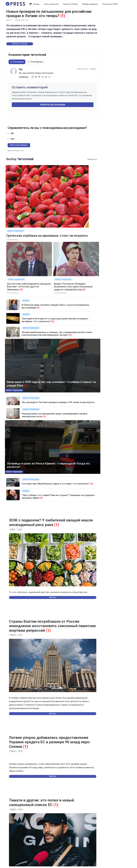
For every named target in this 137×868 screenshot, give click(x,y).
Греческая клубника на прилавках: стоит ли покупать (47, 236)
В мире (34, 4)
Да (12, 133)
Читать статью (20, 44)
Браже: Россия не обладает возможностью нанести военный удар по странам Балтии (73, 287)
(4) (41, 498)
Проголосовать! (19, 145)
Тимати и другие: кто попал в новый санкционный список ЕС (41, 802)
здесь (29, 99)
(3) (44, 416)
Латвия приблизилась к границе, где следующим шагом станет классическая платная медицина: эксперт (57, 334)
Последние (17, 62)
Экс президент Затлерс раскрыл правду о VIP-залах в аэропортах (58, 402)
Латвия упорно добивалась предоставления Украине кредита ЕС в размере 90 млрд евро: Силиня (50, 742)
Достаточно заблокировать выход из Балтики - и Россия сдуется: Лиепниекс (29, 287)
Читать (53, 597)
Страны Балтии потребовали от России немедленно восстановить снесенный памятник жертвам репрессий (52, 626)
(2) (84, 289)
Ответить (24, 77)
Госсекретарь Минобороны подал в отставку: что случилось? (56, 484)
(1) (63, 16)
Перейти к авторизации (53, 105)
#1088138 (93, 69)
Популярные (35, 62)
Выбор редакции (90, 4)
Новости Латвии (70, 4)
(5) (21, 289)
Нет (13, 139)
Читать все (92, 159)
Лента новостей (51, 4)
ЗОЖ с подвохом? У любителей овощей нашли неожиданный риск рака (51, 522)
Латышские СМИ (110, 4)
